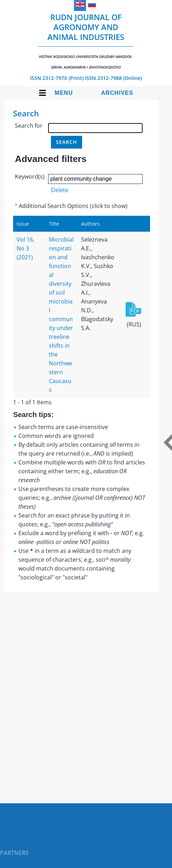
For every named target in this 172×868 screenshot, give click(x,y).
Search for (29, 126)
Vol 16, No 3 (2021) (25, 248)
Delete (60, 190)
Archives (117, 93)
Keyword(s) (30, 177)
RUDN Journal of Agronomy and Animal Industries (86, 41)
